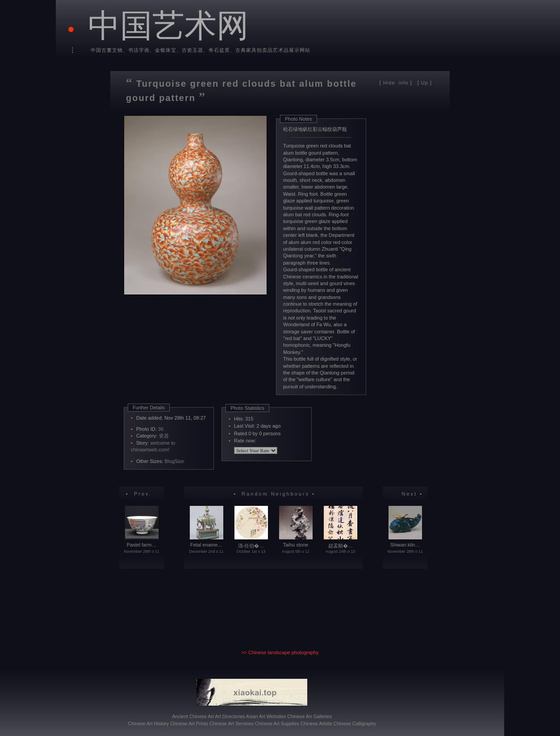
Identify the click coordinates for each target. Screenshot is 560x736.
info (396, 83)
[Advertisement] (326, 471)
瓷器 (164, 436)
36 (161, 429)
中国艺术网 (168, 26)
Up (425, 83)
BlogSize (174, 461)
